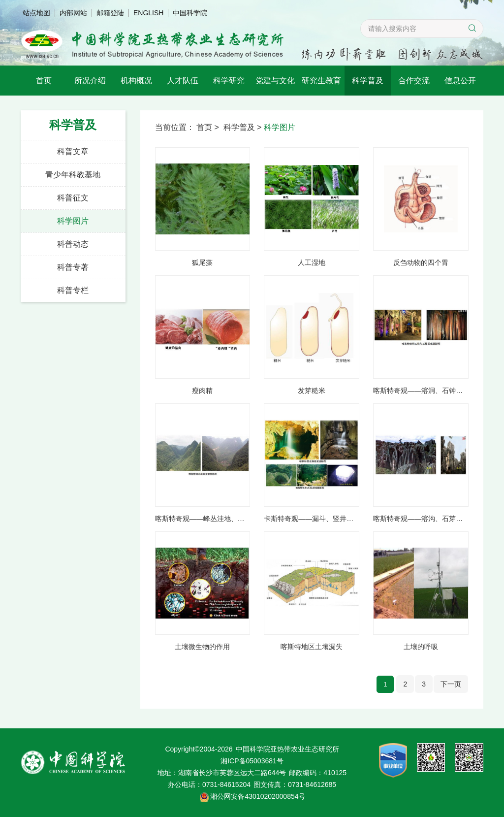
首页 (44, 81)
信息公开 (460, 81)
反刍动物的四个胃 (421, 263)
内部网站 (73, 13)
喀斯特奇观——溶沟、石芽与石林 (421, 519)
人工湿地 (312, 263)
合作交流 (414, 81)
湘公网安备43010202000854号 (258, 796)
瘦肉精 (202, 391)
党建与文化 (275, 81)
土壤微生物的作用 (202, 647)
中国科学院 (190, 13)
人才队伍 (183, 81)
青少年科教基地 (73, 175)
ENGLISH (148, 13)
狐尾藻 (202, 263)
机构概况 (136, 81)
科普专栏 (73, 290)
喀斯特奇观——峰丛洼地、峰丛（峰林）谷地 (203, 519)
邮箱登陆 (110, 13)
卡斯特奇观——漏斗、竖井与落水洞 (312, 519)
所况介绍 (90, 81)
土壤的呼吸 (421, 647)
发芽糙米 (312, 391)
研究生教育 (321, 81)
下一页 (451, 684)
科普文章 (73, 151)
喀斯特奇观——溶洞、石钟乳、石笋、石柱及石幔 (421, 391)
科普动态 (73, 244)
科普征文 (73, 198)
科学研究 (229, 81)
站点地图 (36, 13)
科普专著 (73, 267)
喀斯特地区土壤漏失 (312, 647)
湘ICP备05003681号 (252, 761)
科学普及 (368, 81)
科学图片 (73, 221)
